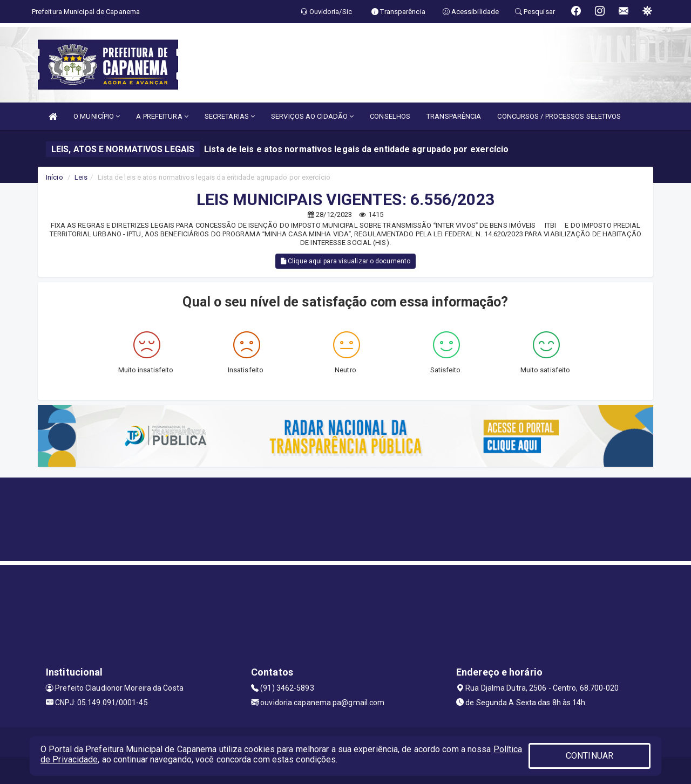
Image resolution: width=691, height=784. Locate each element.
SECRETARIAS (230, 116)
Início (55, 177)
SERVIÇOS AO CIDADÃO (312, 116)
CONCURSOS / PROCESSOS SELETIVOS (559, 116)
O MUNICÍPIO (97, 116)
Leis (81, 177)
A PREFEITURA (162, 116)
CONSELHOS (390, 116)
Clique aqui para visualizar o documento (345, 261)
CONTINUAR (590, 756)
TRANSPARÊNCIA (454, 116)
